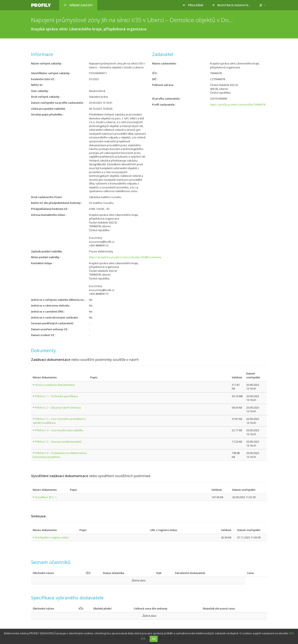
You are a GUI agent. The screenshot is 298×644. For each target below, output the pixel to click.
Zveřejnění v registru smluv (52, 537)
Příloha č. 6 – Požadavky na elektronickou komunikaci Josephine (60, 455)
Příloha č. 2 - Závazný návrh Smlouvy (58, 408)
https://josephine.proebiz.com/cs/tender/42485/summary (125, 257)
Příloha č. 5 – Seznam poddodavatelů (58, 442)
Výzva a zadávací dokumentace (55, 385)
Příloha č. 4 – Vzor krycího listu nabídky (59, 430)
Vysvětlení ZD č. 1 (46, 497)
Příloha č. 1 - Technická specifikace (56, 396)
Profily (41, 5)
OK (154, 639)
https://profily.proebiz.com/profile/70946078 (238, 105)
